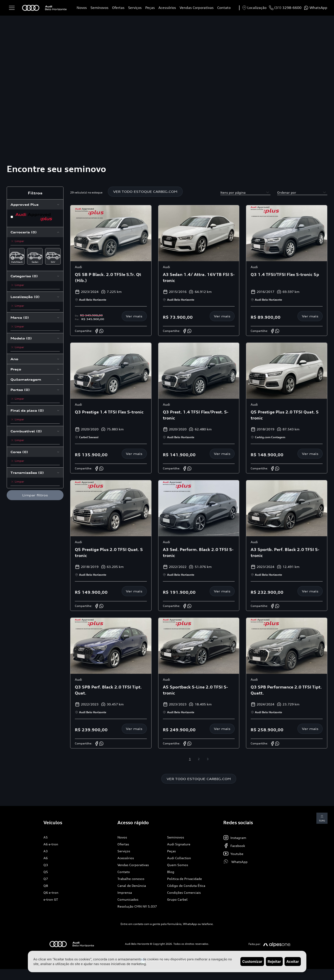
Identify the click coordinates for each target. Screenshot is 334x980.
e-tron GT (51, 900)
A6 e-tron (51, 844)
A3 (46, 851)
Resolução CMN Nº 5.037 (137, 907)
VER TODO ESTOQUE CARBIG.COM (145, 192)
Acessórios (167, 8)
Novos (82, 8)
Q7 (46, 879)
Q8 (46, 886)
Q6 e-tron (51, 893)
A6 (46, 858)
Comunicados (128, 900)
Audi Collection (179, 858)
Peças (150, 8)
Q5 (46, 872)
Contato (224, 8)
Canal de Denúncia (132, 886)
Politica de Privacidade (184, 879)
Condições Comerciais (184, 893)
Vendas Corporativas (197, 8)
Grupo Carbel (177, 900)
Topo (322, 818)
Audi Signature (179, 844)
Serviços (135, 8)
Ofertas (118, 8)
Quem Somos (178, 865)
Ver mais (134, 316)
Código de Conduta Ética (186, 886)
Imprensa (125, 893)
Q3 (46, 865)
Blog (171, 872)
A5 (46, 837)
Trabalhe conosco (131, 879)
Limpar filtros (35, 495)
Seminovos (99, 8)
